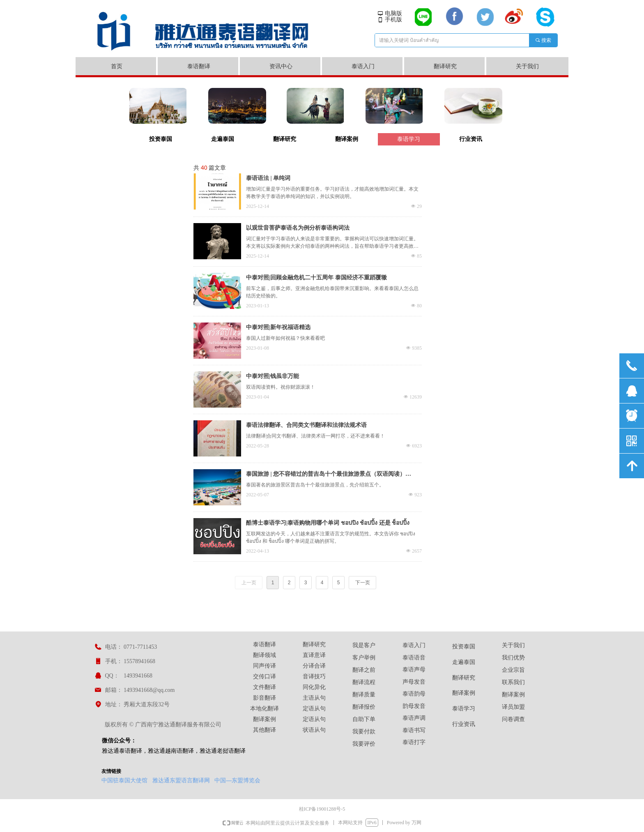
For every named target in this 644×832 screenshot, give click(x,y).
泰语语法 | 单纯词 (268, 178)
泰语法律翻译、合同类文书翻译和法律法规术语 (306, 425)
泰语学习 (409, 139)
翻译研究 (285, 139)
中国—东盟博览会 (237, 780)
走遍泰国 (223, 139)
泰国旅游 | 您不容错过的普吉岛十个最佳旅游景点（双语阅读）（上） (326, 475)
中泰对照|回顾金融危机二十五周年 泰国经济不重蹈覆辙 (316, 278)
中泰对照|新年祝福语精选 (278, 327)
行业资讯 (471, 139)
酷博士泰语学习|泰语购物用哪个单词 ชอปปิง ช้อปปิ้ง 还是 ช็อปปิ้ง (328, 523)
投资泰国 (161, 139)
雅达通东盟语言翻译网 (181, 780)
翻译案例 (347, 139)
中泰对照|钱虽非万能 (273, 376)
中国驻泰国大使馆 (124, 780)
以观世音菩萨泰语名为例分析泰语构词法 (298, 228)
